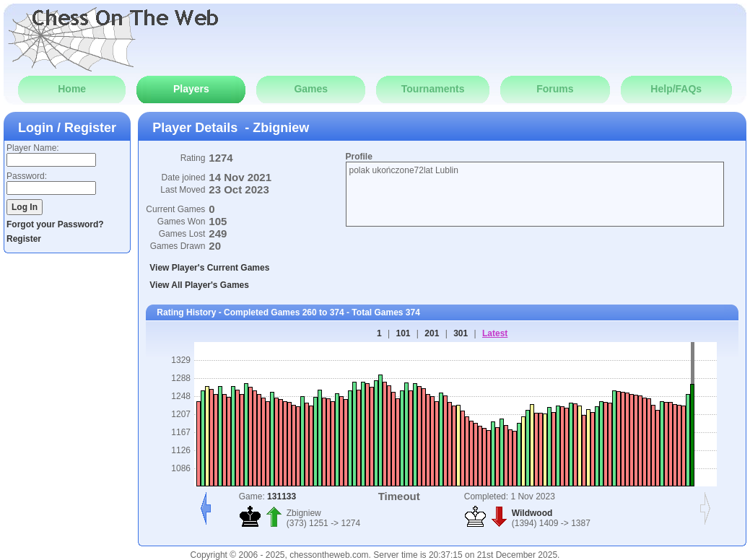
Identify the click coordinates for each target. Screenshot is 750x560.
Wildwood (532, 513)
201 (432, 333)
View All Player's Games (199, 285)
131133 (282, 496)
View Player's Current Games (209, 268)
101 (403, 333)
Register (24, 239)
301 (461, 333)
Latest (495, 333)
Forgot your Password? (55, 224)
